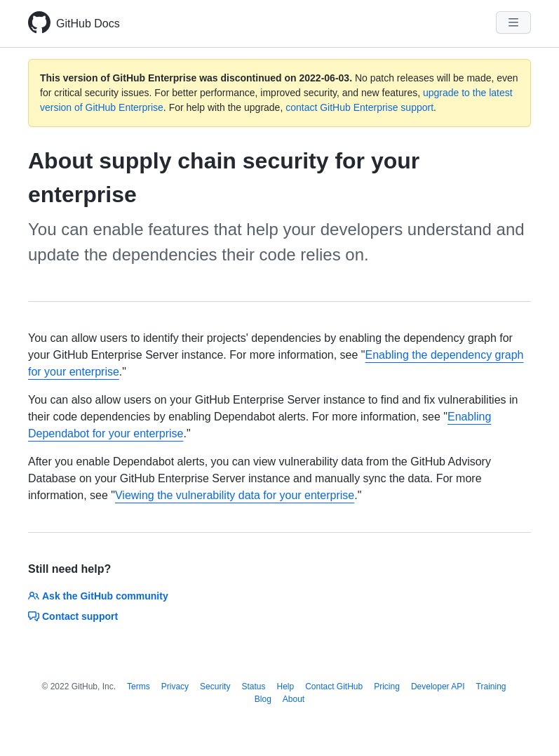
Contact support (73, 616)
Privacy (175, 687)
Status (253, 687)
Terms (139, 687)
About (294, 699)
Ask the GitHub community (98, 596)
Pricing (387, 687)
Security (215, 687)
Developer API (438, 687)
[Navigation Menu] (513, 22)
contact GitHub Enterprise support (359, 107)
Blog (263, 699)
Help (285, 687)
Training (491, 687)
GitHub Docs (88, 24)
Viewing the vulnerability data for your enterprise (235, 495)
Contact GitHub (334, 687)
